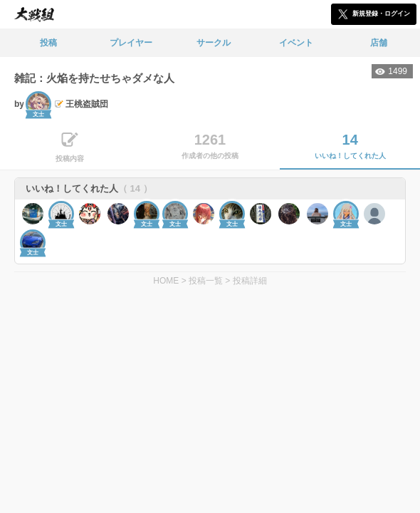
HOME (166, 281)
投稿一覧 (206, 281)
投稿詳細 (250, 281)
